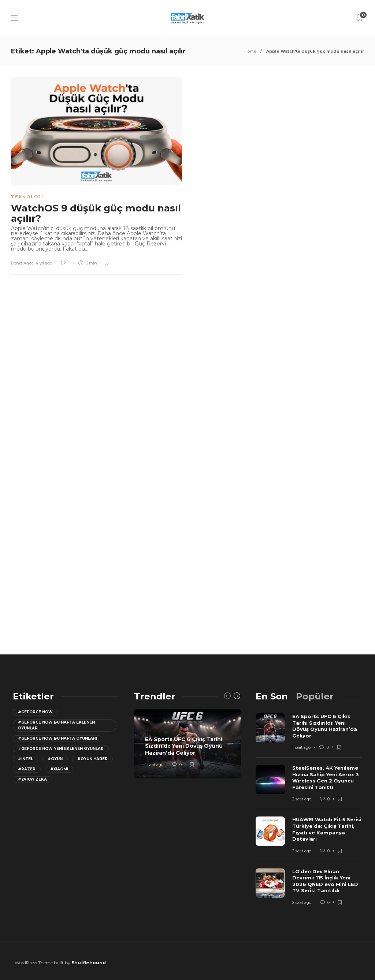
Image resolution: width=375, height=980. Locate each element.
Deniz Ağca (22, 263)
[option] (187, 744)
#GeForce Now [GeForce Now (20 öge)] (35, 712)
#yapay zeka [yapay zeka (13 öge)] (32, 779)
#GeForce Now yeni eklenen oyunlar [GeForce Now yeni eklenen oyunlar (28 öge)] (61, 749)
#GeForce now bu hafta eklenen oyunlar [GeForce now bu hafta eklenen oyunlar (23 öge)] (56, 725)
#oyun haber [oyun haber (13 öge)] (92, 759)
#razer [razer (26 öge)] (27, 769)
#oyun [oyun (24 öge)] (55, 759)
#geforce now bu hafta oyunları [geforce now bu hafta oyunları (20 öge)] (57, 738)
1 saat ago (154, 765)
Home (250, 51)
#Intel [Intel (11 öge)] (25, 759)
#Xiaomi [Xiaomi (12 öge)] (59, 769)
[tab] (272, 696)
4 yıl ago (44, 263)
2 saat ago (302, 799)
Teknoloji (27, 197)
